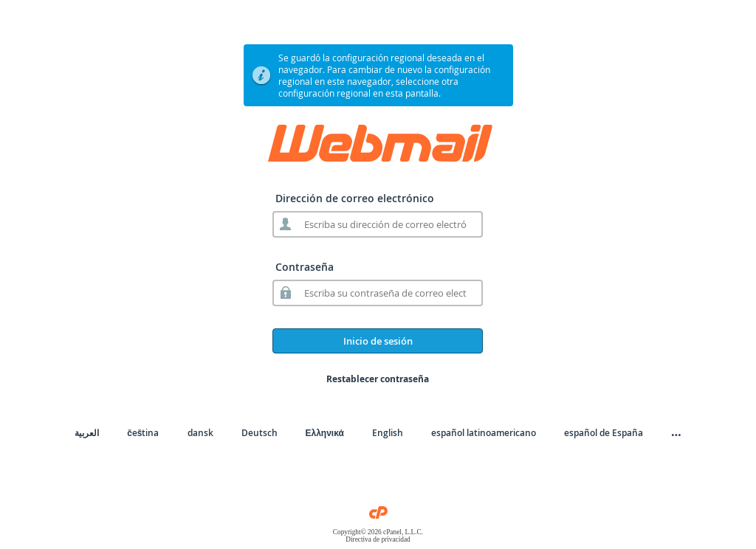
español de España (604, 433)
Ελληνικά (325, 433)
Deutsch (260, 433)
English (388, 433)
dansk (200, 433)
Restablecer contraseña (378, 379)
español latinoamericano (484, 433)
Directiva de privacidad (378, 539)
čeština (143, 433)
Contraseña (305, 267)
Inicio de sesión (378, 341)
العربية (87, 433)
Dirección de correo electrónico (355, 198)
